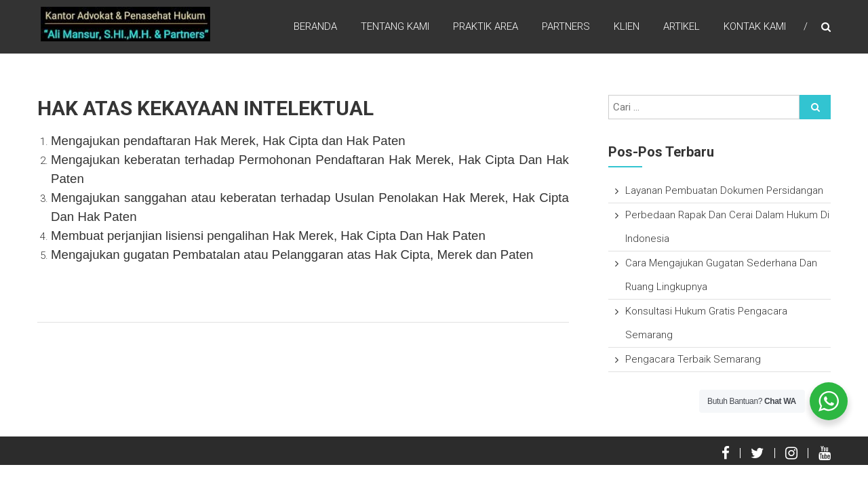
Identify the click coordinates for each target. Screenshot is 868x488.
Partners (566, 26)
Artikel (682, 26)
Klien (627, 26)
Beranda (315, 26)
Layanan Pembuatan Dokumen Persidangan (724, 190)
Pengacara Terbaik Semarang (693, 359)
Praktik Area (486, 26)
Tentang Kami (395, 26)
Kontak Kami (755, 26)
